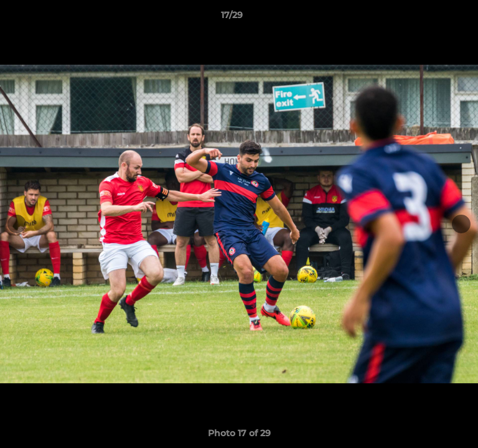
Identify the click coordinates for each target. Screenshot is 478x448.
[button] (433, 18)
